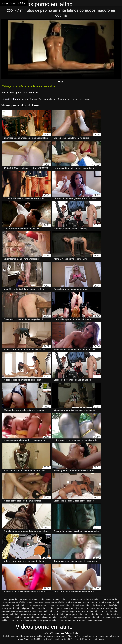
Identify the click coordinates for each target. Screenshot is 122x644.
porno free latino (29, 615)
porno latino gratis (76, 618)
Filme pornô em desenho (79, 637)
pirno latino (41, 609)
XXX (11, 10)
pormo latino (63, 609)
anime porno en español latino (15, 603)
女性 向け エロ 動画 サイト (78, 640)
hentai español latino (83, 606)
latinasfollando (114, 606)
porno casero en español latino (69, 612)
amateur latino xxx (61, 600)
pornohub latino (86, 621)
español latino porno (23, 606)
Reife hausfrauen (11, 637)
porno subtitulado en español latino (27, 621)
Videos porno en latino (29, 637)
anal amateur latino (111, 600)
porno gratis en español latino (51, 615)
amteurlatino (96, 600)
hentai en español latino (61, 606)
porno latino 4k (91, 615)
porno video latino (51, 621)
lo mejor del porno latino (24, 609)
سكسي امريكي (97, 640)
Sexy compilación (49, 100)
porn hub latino (76, 609)
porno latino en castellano (36, 618)
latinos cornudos (84, 100)
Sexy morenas (67, 100)
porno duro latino (91, 612)
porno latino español (58, 618)
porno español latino (11, 615)
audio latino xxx (36, 603)
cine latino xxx (75, 603)
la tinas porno (100, 606)
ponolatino (52, 609)
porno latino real (107, 618)
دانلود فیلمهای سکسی (56, 640)
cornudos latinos (105, 603)
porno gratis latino (74, 615)
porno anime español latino (42, 612)
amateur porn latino (80, 600)
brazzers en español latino (56, 603)
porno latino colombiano (12, 618)
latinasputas (7, 609)
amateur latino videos (42, 600)
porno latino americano (110, 615)
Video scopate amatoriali (101, 637)
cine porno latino (89, 603)
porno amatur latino (111, 609)
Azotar (26, 100)
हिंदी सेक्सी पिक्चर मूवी (38, 640)
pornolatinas (99, 621)
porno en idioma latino (110, 612)
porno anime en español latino (15, 612)
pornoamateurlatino (69, 621)
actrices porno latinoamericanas (16, 600)
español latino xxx (41, 606)
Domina (35, 100)
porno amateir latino (93, 609)
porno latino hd (92, 618)
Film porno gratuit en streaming (53, 637)
